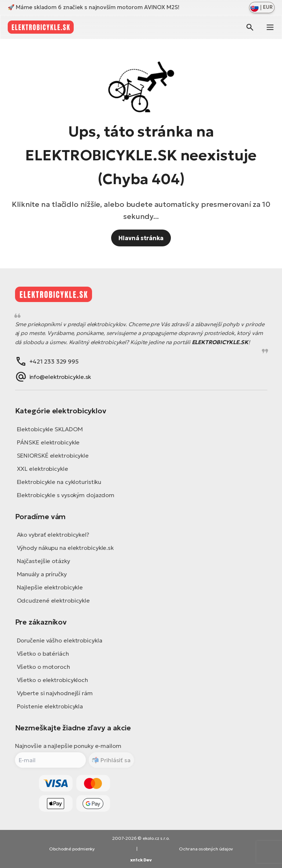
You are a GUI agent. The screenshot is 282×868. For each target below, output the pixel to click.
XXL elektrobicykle (43, 469)
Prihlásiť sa (115, 760)
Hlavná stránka (141, 238)
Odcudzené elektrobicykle (54, 600)
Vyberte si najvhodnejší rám (55, 693)
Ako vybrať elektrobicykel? (53, 534)
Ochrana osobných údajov (206, 849)
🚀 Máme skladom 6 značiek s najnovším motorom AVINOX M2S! (94, 7)
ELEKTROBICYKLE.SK (220, 342)
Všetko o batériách (43, 653)
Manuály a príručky (42, 574)
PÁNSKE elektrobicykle (48, 442)
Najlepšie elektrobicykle (50, 587)
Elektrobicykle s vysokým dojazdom (66, 495)
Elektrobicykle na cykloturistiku (59, 482)
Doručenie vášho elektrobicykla (60, 640)
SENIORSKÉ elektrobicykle (53, 455)
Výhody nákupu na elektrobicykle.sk (65, 548)
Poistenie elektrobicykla (50, 706)
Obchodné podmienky (72, 849)
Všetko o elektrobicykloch (53, 680)
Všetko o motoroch (43, 667)
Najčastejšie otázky (43, 561)
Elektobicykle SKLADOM (50, 429)
